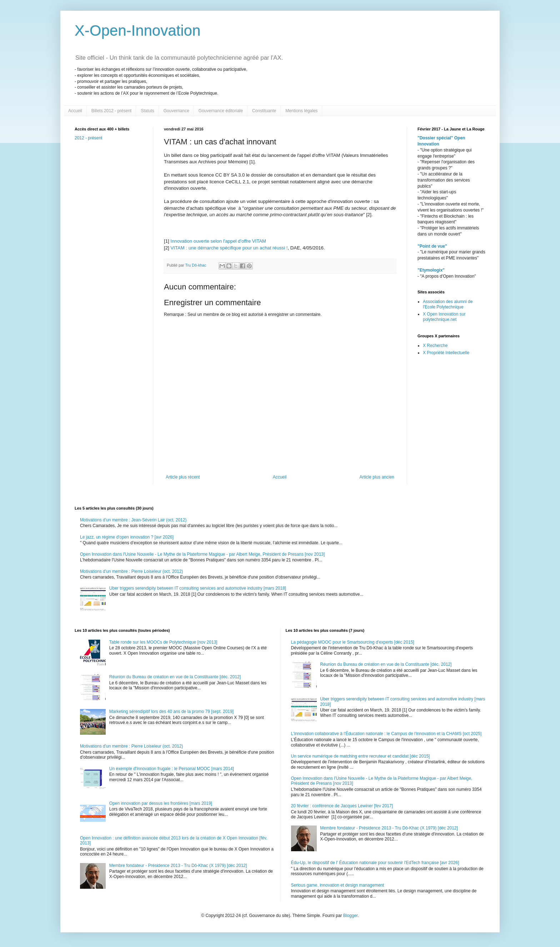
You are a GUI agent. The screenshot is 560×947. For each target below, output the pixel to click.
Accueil (75, 111)
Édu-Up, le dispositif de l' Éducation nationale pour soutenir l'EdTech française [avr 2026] (375, 863)
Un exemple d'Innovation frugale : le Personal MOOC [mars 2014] (172, 769)
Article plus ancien (377, 477)
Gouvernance (176, 111)
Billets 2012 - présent (112, 111)
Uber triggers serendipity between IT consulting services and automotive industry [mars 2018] (198, 588)
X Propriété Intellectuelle (446, 353)
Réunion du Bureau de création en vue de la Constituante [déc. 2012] (175, 677)
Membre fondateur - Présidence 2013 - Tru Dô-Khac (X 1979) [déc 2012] (178, 866)
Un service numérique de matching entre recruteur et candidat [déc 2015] (361, 756)
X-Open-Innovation (138, 31)
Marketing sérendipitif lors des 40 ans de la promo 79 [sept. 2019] (171, 712)
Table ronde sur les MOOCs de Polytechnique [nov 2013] (163, 642)
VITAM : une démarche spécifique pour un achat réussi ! (229, 248)
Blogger (351, 916)
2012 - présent (88, 138)
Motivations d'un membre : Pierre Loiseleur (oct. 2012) (131, 571)
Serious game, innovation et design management (338, 885)
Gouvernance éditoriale (221, 111)
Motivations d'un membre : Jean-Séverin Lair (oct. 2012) (133, 520)
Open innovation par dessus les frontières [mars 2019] (161, 803)
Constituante (264, 111)
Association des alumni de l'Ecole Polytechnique (448, 304)
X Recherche (435, 346)
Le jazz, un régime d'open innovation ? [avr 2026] (127, 537)
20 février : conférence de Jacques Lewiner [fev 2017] (342, 806)
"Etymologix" (431, 270)
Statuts (147, 111)
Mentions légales (301, 111)
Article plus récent (183, 477)
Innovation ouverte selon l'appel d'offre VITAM (218, 241)
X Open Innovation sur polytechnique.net (444, 317)
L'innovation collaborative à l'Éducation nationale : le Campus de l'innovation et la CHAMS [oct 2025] (386, 734)
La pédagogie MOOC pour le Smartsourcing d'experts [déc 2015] (353, 642)
